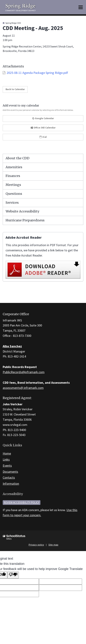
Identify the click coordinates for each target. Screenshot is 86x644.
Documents (10, 472)
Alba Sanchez (12, 346)
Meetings (13, 185)
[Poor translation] (13, 575)
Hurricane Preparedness (25, 220)
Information (11, 484)
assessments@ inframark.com (23, 388)
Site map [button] (53, 545)
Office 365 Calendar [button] (43, 128)
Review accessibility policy (22, 502)
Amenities (14, 167)
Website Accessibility (22, 211)
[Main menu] (81, 7)
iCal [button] (43, 137)
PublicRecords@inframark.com (24, 372)
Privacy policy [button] (36, 545)
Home (7, 453)
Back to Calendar (15, 89)
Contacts (9, 477)
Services (12, 203)
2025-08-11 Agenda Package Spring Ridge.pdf (37, 73)
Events (7, 466)
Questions (14, 194)
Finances (13, 176)
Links (6, 459)
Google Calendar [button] (43, 118)
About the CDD (18, 158)
